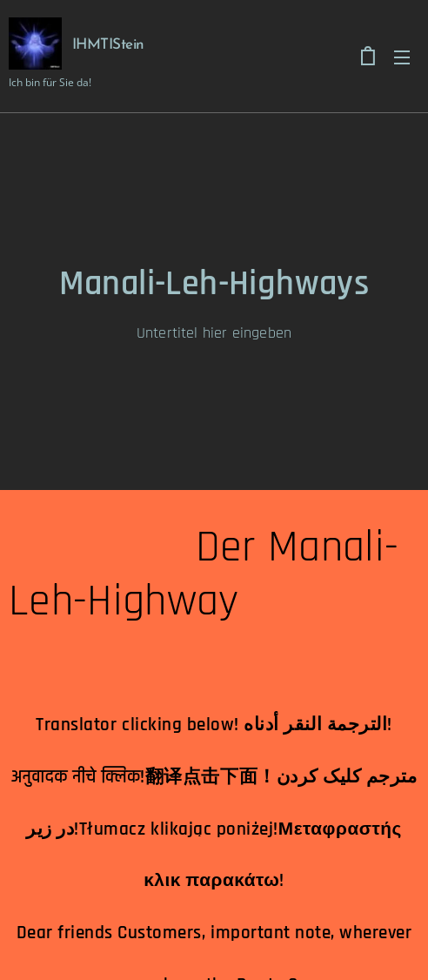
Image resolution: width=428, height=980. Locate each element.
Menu (402, 57)
